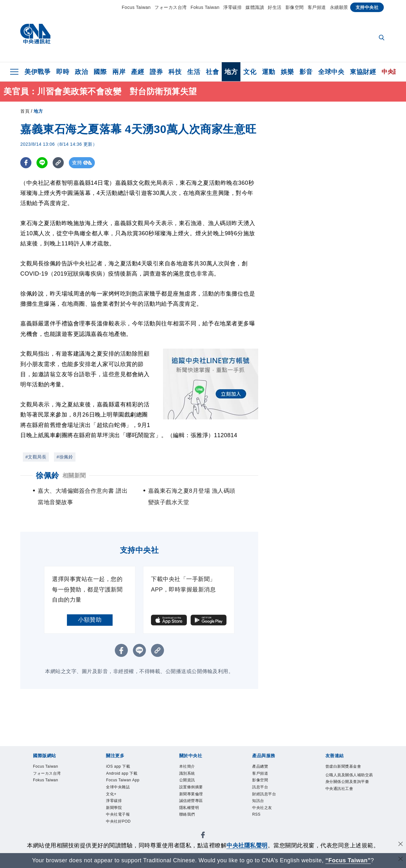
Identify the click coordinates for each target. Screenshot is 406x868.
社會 (212, 72)
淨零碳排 (232, 7)
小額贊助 (90, 620)
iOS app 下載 (119, 767)
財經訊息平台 (265, 795)
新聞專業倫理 (192, 795)
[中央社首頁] (35, 35)
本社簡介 (188, 767)
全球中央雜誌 (119, 788)
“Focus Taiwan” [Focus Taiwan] (348, 860)
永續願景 (339, 7)
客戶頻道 (317, 7)
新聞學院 (115, 809)
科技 (175, 72)
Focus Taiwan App (123, 781)
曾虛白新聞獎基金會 (345, 767)
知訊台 (259, 802)
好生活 (275, 7)
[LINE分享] (42, 163)
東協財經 (363, 72)
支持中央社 (367, 7)
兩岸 (119, 72)
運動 (268, 72)
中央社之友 (263, 809)
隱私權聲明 (190, 809)
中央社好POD (119, 824)
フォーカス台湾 (171, 7)
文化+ (111, 795)
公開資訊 (188, 781)
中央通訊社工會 (341, 797)
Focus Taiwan (136, 7)
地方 (231, 72)
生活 (194, 72)
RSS (256, 816)
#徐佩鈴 (65, 457)
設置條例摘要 (192, 788)
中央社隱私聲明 (247, 845)
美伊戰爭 (37, 72)
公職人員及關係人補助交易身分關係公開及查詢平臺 (349, 782)
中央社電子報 (119, 816)
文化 (250, 72)
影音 (306, 72)
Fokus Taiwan (205, 7)
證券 (156, 72)
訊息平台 (261, 788)
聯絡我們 (188, 816)
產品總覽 (261, 767)
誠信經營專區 (192, 802)
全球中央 (331, 72)
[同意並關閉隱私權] (401, 845)
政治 (81, 72)
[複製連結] (58, 163)
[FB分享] (26, 163)
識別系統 (188, 774)
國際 (100, 72)
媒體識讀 (255, 7)
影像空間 (295, 7)
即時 (63, 72)
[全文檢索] (382, 38)
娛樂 (287, 72)
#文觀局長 (36, 457)
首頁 (25, 111)
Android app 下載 (122, 774)
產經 (138, 72)
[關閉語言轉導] (401, 860)
